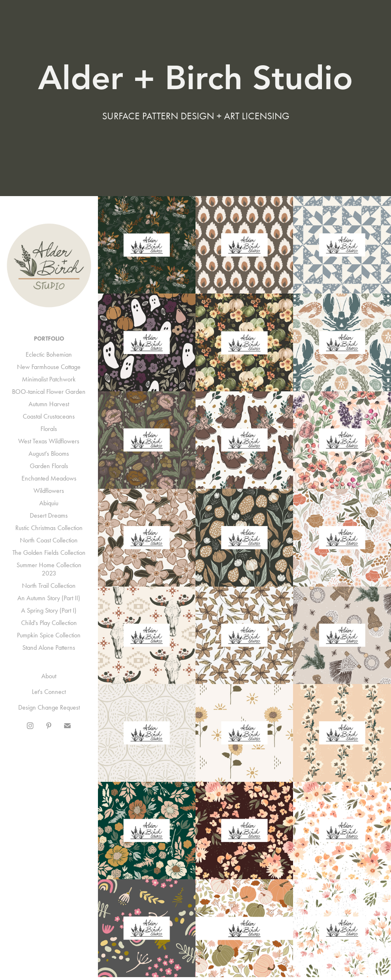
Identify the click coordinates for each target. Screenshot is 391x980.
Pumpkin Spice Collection (49, 635)
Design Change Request (49, 707)
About (49, 676)
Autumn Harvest (49, 404)
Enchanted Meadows (49, 478)
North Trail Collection (49, 586)
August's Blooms (49, 453)
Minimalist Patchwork (49, 379)
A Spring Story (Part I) (49, 610)
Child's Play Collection (49, 623)
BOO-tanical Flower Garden (49, 392)
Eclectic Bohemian (49, 354)
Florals (49, 429)
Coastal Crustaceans (49, 416)
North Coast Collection (49, 540)
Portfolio (49, 339)
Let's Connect (49, 692)
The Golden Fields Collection (49, 553)
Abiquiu (49, 503)
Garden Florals (49, 466)
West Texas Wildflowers (49, 441)
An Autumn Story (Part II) (49, 598)
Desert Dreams (49, 515)
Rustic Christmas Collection (49, 528)
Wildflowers (49, 491)
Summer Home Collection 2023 (49, 569)
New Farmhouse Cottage (49, 367)
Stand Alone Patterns (49, 647)
